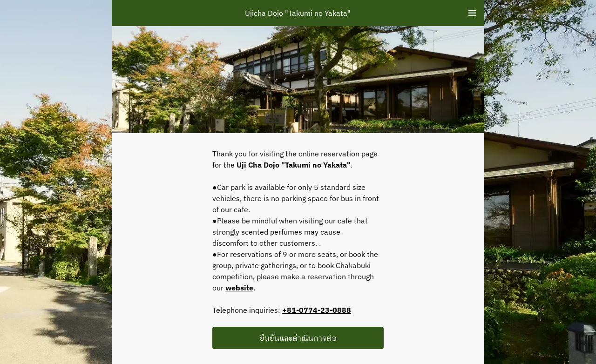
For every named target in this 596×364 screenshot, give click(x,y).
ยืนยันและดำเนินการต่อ (298, 338)
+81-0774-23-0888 (317, 310)
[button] (298, 338)
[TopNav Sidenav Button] (472, 13)
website (239, 288)
